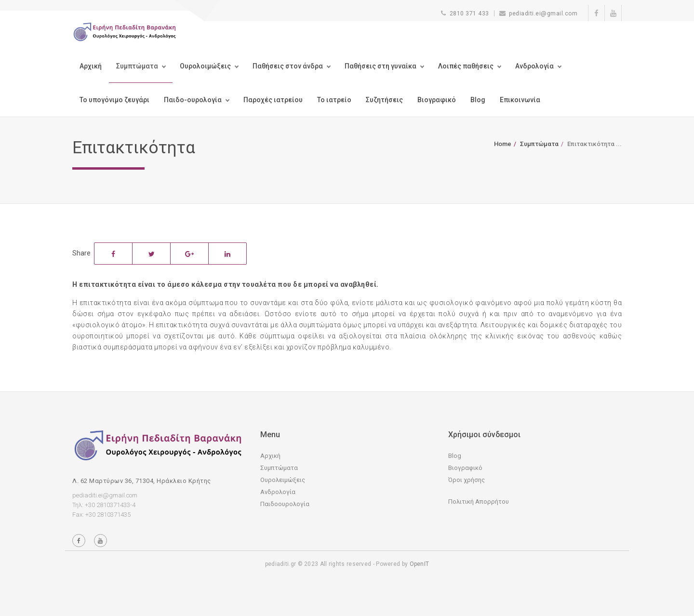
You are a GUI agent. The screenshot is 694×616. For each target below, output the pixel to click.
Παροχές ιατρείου (273, 100)
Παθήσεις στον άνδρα (288, 66)
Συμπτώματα (137, 66)
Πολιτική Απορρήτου (479, 502)
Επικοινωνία (520, 100)
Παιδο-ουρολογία (193, 100)
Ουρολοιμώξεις (205, 66)
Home (503, 144)
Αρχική (91, 66)
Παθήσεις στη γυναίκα (380, 66)
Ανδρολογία (534, 66)
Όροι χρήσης (467, 480)
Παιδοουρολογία (285, 504)
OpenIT (420, 564)
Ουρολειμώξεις (283, 480)
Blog (478, 100)
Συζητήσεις (384, 100)
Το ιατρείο (334, 100)
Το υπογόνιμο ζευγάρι (114, 100)
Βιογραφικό (437, 100)
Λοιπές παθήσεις (466, 66)
